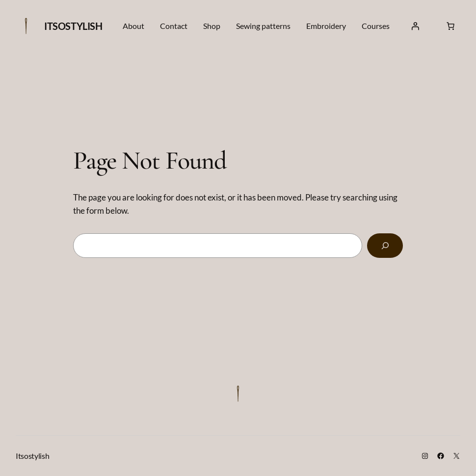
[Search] (385, 246)
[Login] (415, 26)
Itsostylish (73, 26)
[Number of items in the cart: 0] (450, 26)
